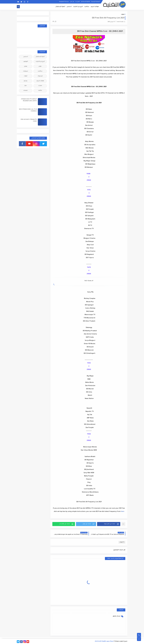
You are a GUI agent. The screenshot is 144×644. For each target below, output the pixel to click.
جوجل (26, 66)
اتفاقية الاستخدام (86, 2)
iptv (26, 86)
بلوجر (40, 66)
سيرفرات (26, 71)
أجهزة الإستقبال (60, 7)
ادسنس (69, 7)
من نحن (72, 2)
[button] (109, 524)
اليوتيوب (26, 62)
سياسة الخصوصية (64, 2)
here (122, 512)
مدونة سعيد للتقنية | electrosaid (104, 641)
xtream (26, 91)
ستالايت (87, 7)
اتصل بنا (78, 2)
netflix (40, 91)
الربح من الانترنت (78, 7)
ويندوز (26, 81)
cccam (40, 86)
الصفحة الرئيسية (96, 2)
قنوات (123, 14)
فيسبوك (40, 76)
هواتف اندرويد (95, 7)
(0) (54, 22)
